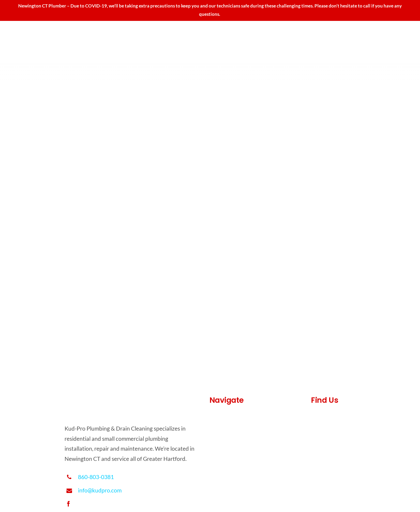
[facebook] (68, 504)
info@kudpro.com (100, 490)
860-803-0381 (96, 477)
